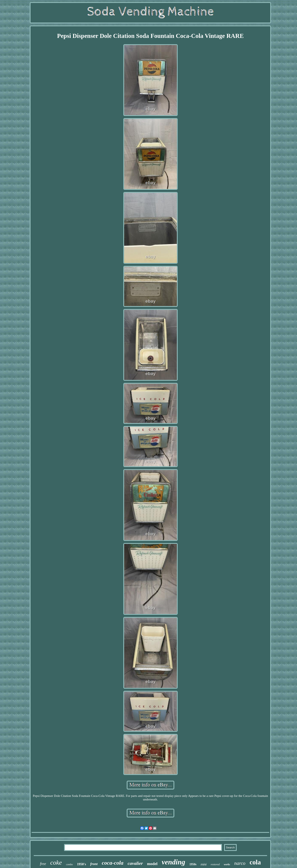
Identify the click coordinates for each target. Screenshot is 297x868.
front (94, 864)
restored (215, 864)
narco (240, 863)
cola (255, 862)
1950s (193, 864)
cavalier (135, 863)
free (43, 864)
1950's (81, 864)
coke (56, 862)
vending (173, 862)
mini (204, 864)
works (227, 864)
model (152, 864)
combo (69, 864)
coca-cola (113, 863)
